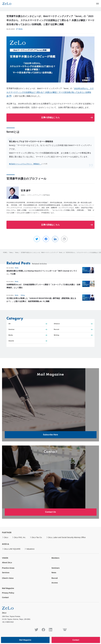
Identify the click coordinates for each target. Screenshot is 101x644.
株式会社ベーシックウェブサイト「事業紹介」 (25, 164)
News (54, 573)
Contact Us (50, 512)
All (28, 324)
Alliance (73, 324)
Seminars (56, 568)
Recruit (73, 329)
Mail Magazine (8, 588)
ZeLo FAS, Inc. (20, 537)
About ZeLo (7, 563)
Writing (23, 295)
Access (55, 583)
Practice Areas (8, 568)
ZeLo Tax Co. (37, 537)
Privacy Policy (8, 593)
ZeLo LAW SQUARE (12, 549)
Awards (28, 341)
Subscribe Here (51, 435)
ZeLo (6, 537)
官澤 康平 (26, 191)
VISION (5, 558)
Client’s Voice (8, 578)
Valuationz (30, 549)
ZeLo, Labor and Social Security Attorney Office (67, 537)
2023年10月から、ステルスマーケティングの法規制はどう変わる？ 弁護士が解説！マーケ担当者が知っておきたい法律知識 (50, 92)
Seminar (28, 329)
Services (6, 573)
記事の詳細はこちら (51, 117)
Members (55, 558)
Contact (5, 597)
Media (20, 29)
